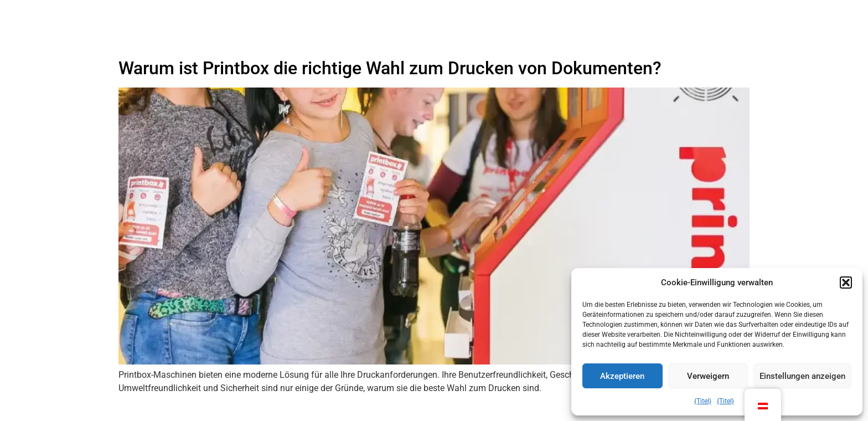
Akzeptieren (622, 376)
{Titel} (703, 401)
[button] (846, 283)
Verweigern (708, 376)
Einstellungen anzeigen (802, 376)
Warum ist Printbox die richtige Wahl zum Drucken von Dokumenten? (390, 68)
